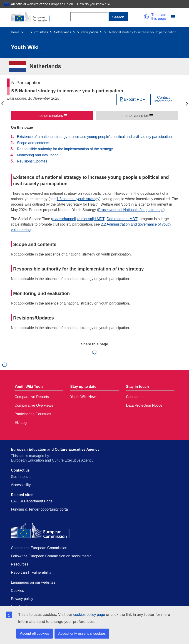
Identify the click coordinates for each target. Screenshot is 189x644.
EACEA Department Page (32, 501)
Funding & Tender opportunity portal (40, 509)
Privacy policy (22, 599)
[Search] (89, 17)
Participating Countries (33, 414)
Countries (41, 32)
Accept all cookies (35, 633)
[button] (146, 17)
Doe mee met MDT (122, 219)
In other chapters (49, 116)
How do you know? (94, 4)
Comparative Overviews (34, 405)
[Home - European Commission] (33, 17)
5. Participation (88, 32)
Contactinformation (163, 99)
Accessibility (21, 485)
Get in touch (21, 477)
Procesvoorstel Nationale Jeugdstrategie (131, 210)
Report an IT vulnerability (31, 572)
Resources (20, 564)
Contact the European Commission (39, 548)
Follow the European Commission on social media (51, 556)
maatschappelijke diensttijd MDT (78, 219)
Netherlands (62, 32)
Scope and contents (33, 143)
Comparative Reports (32, 397)
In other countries (134, 116)
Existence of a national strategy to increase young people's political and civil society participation (94, 137)
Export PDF (134, 99)
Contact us (135, 397)
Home (15, 32)
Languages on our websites (33, 582)
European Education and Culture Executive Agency (55, 449)
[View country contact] (164, 99)
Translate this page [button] (159, 17)
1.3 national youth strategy (78, 199)
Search (118, 17)
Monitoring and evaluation (38, 155)
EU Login (22, 423)
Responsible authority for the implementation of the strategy (65, 149)
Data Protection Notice (144, 405)
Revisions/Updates (32, 161)
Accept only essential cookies (82, 633)
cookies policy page (89, 615)
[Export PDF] (133, 99)
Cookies (17, 591)
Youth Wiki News (84, 397)
